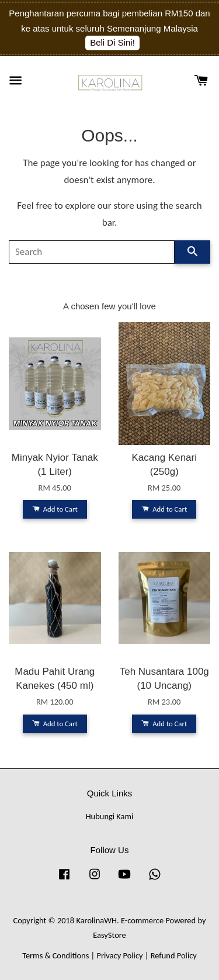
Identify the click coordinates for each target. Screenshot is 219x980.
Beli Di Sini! (112, 42)
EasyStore (109, 935)
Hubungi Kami (110, 816)
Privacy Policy (120, 955)
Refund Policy (174, 955)
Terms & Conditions (55, 955)
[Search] (92, 252)
